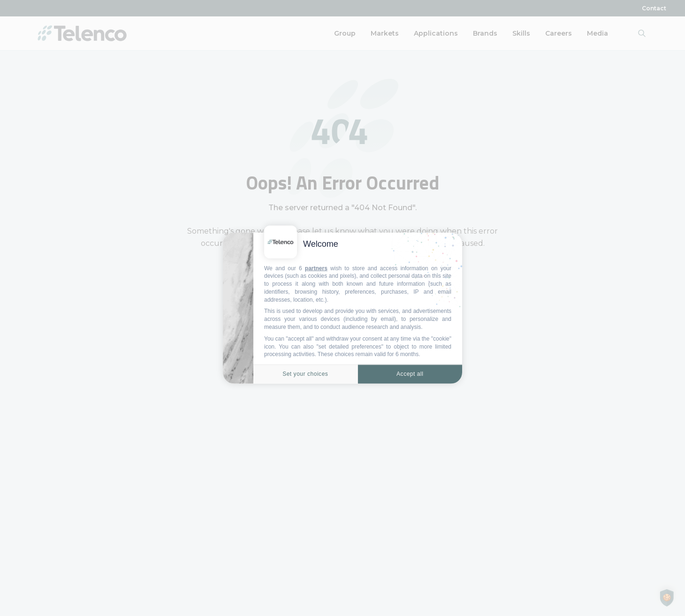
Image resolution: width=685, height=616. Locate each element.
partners (316, 268)
